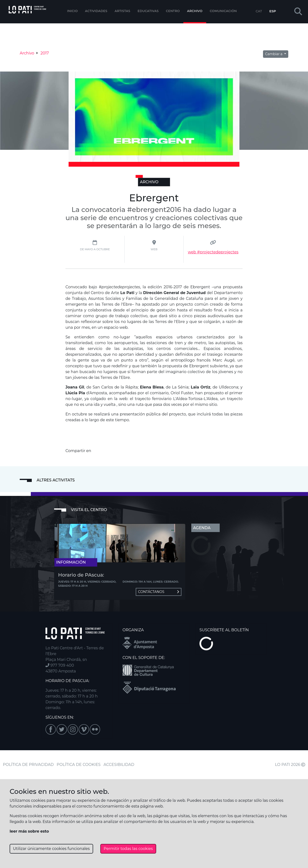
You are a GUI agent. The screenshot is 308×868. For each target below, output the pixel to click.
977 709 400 (60, 665)
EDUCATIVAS (148, 11)
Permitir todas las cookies (128, 849)
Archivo (195, 11)
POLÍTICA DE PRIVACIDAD (28, 765)
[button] (298, 12)
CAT (259, 11)
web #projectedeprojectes (213, 252)
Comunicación (223, 11)
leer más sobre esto (29, 831)
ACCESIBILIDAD (119, 765)
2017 (45, 53)
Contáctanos (159, 592)
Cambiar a (274, 54)
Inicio (72, 11)
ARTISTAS (122, 11)
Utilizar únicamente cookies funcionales (51, 849)
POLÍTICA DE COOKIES (79, 765)
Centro (173, 11)
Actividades (96, 11)
